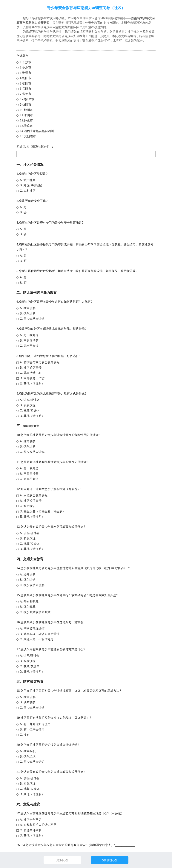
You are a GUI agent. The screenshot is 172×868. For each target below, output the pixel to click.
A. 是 (23, 207)
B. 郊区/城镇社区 (31, 185)
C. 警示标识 (28, 506)
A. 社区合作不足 (31, 820)
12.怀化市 (26, 120)
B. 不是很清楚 (29, 341)
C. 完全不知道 (29, 346)
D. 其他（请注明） (32, 416)
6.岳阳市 (26, 89)
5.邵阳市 (26, 83)
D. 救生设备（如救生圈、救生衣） (43, 511)
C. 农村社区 (28, 191)
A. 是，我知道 (29, 335)
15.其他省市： (29, 136)
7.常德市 (26, 94)
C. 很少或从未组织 (32, 762)
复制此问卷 (110, 860)
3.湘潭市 (26, 73)
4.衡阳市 (26, 78)
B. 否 (23, 212)
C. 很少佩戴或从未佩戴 (35, 612)
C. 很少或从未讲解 (32, 319)
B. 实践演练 (28, 405)
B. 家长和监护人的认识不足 (38, 825)
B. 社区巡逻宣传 (31, 368)
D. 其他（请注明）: (33, 835)
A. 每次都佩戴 (29, 602)
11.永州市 (26, 115)
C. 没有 (25, 735)
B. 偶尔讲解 (28, 313)
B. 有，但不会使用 (32, 729)
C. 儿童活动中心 (31, 373)
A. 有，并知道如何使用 (35, 724)
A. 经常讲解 (28, 308)
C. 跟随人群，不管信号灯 (37, 639)
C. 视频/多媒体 (30, 410)
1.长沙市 (26, 62)
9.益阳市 (26, 105)
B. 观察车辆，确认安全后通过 (40, 634)
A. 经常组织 (28, 751)
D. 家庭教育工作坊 (32, 378)
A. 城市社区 (28, 180)
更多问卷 (62, 860)
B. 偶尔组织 (28, 757)
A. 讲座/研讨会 (30, 400)
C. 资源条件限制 (31, 830)
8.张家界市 (27, 99)
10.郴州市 (26, 110)
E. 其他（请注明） (32, 383)
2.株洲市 (26, 67)
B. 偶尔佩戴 (28, 607)
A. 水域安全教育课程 (34, 495)
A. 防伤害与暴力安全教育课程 (40, 362)
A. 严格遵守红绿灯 (32, 629)
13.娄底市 (26, 126)
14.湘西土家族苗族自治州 (37, 131)
